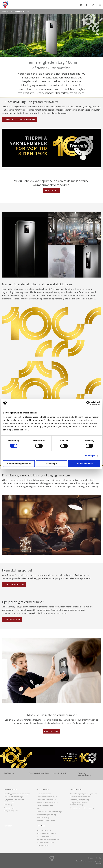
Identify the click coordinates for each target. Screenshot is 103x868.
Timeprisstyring (43, 818)
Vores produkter (43, 789)
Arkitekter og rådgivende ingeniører (83, 794)
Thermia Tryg (9, 808)
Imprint (99, 864)
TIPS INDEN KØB (12, 619)
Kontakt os (41, 826)
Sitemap (91, 858)
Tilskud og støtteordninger (85, 774)
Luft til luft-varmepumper (47, 800)
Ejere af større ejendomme (80, 797)
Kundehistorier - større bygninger (83, 808)
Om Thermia (9, 773)
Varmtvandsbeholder (45, 806)
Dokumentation (43, 845)
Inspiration (8, 826)
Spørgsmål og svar (11, 811)
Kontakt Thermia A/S (45, 830)
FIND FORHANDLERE (14, 585)
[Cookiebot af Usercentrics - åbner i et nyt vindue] (88, 403)
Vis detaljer (89, 456)
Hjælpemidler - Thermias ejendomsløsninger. (79, 804)
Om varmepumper (11, 789)
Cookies (99, 858)
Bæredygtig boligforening (79, 800)
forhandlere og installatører (86, 483)
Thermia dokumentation (46, 821)
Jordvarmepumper (44, 794)
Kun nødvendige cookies (19, 464)
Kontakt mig (51, 731)
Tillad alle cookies (84, 464)
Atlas (22, 299)
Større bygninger (76, 789)
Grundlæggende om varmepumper (17, 794)
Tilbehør (40, 809)
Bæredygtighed (60, 773)
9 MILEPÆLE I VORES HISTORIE (19, 119)
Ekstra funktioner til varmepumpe (50, 812)
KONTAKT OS (51, 191)
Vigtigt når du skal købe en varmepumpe (14, 801)
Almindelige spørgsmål (45, 842)
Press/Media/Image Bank (39, 773)
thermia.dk (7, 12)
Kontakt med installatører (47, 833)
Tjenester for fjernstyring (46, 815)
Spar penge (8, 805)
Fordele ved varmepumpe (14, 797)
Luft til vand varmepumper (47, 797)
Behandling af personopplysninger (89, 861)
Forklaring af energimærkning (48, 839)
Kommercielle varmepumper (48, 803)
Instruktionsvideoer (44, 836)
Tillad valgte (51, 464)
